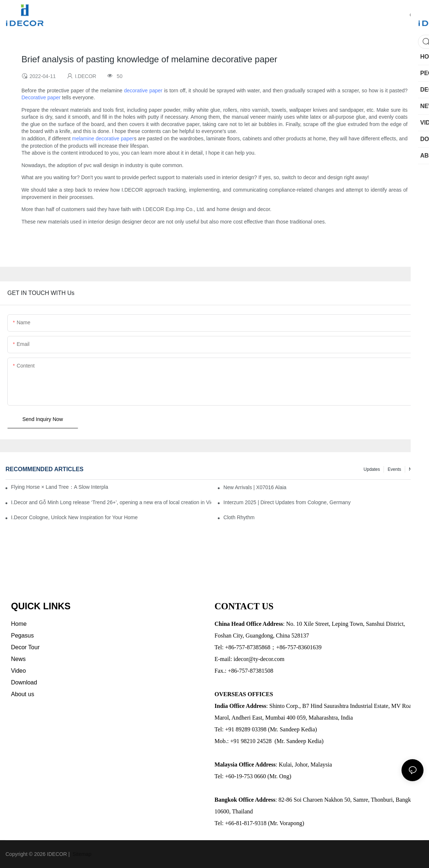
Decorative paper (41, 97)
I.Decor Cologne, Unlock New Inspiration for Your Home (74, 517)
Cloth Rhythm (239, 517)
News (414, 469)
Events (394, 469)
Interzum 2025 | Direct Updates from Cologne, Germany (287, 502)
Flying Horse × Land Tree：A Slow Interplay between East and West (60, 487)
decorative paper (143, 91)
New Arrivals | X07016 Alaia (255, 487)
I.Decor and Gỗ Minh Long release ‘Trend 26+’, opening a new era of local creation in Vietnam (111, 502)
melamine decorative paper (103, 138)
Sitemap (81, 854)
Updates (372, 469)
